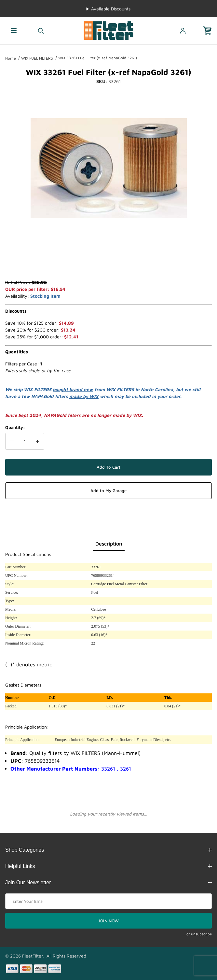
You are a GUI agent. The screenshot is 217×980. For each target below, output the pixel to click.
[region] (109, 263)
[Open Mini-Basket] (210, 31)
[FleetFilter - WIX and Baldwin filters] (109, 30)
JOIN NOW (108, 921)
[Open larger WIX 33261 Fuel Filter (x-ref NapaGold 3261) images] (109, 168)
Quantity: (15, 427)
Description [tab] (109, 544)
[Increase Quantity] (37, 441)
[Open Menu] (14, 31)
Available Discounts (111, 9)
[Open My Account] (183, 31)
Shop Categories (108, 850)
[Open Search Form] (41, 31)
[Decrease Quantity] (12, 441)
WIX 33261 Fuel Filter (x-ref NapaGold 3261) (98, 58)
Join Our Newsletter (108, 882)
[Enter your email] (108, 901)
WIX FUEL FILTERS (37, 58)
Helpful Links (108, 866)
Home (11, 58)
